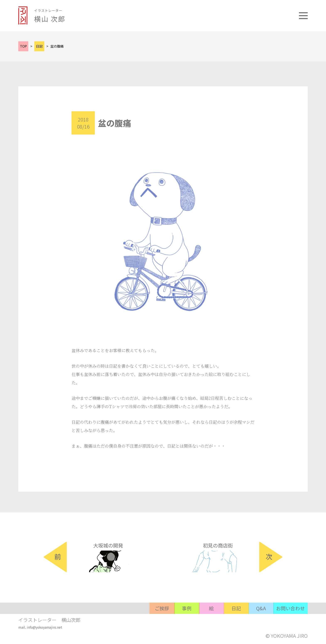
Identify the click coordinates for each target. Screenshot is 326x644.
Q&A (258, 626)
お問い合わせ (290, 626)
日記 (231, 626)
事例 (177, 626)
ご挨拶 (150, 626)
